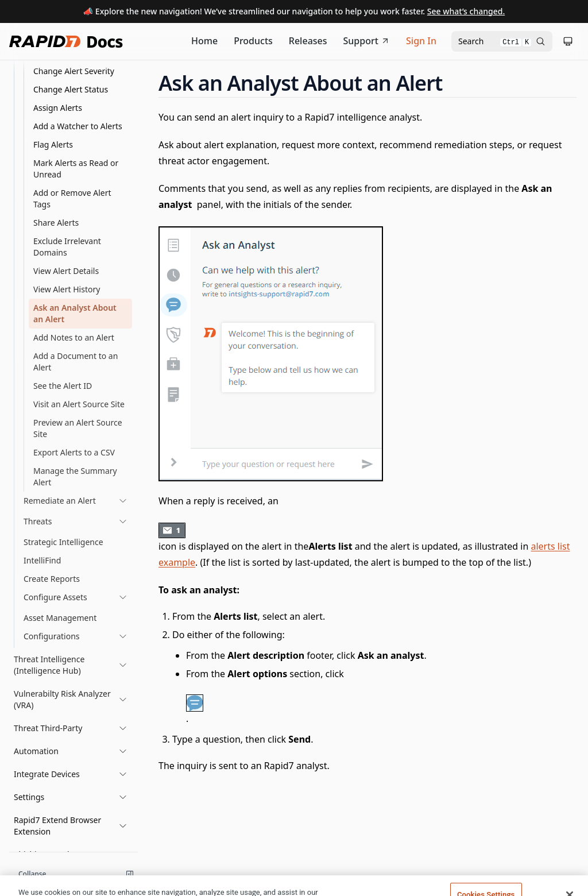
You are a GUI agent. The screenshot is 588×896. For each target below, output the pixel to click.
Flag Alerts (53, 144)
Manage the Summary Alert (75, 476)
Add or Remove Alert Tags (72, 198)
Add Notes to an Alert (74, 337)
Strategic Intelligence (63, 542)
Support (367, 41)
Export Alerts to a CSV (74, 452)
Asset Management (60, 618)
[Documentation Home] (204, 41)
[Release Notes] (308, 41)
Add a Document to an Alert (76, 362)
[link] (76, 501)
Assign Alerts (58, 108)
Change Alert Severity (74, 71)
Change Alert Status (71, 89)
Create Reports (52, 579)
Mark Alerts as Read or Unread (76, 169)
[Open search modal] (502, 41)
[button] (71, 665)
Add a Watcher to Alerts (78, 126)
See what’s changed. (466, 11)
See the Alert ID (63, 386)
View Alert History (67, 289)
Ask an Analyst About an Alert (75, 313)
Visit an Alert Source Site (79, 404)
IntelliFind (42, 560)
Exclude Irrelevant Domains (67, 247)
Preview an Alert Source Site (78, 428)
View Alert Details (66, 271)
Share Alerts (56, 223)
